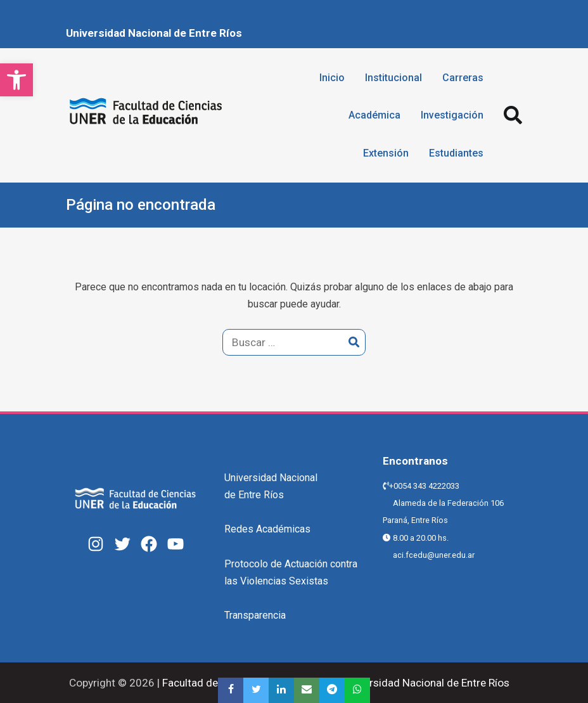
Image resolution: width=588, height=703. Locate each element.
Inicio (332, 78)
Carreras (463, 78)
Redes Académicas (267, 529)
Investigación (452, 115)
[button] (16, 80)
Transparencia (255, 615)
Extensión (386, 153)
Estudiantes (456, 153)
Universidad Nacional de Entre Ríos (154, 33)
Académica (374, 115)
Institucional (393, 78)
